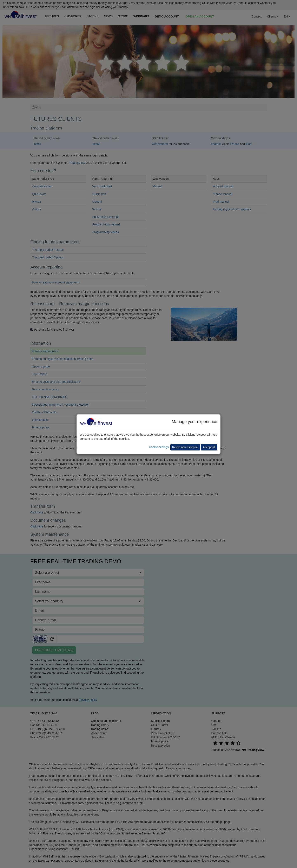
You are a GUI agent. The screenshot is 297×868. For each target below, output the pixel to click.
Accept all (209, 447)
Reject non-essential (185, 447)
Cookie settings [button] (159, 447)
